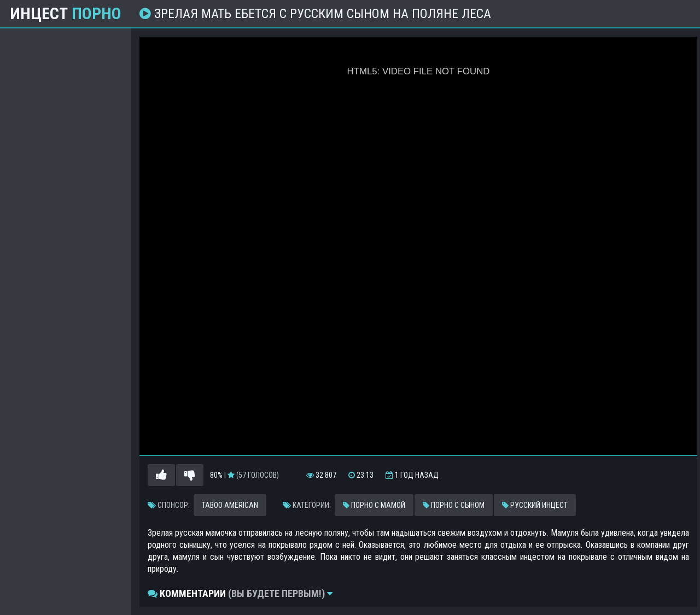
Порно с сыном (454, 505)
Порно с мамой (374, 505)
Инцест (66, 14)
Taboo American (230, 505)
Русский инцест (535, 505)
